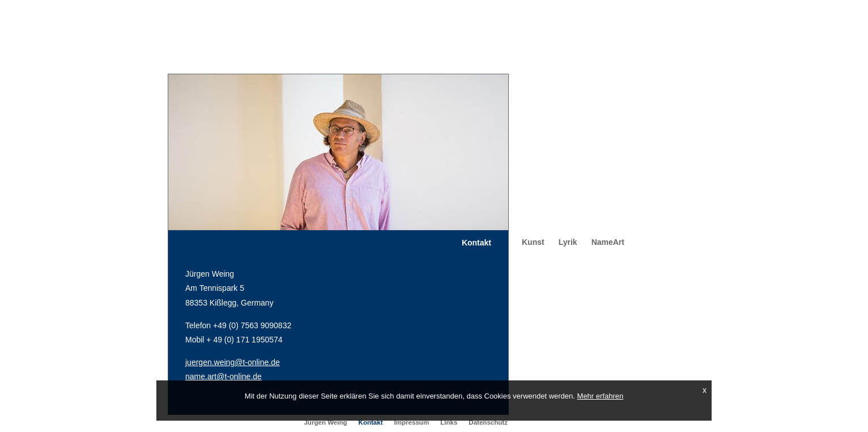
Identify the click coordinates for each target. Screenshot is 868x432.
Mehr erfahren (601, 396)
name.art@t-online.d (221, 376)
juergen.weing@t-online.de (233, 362)
